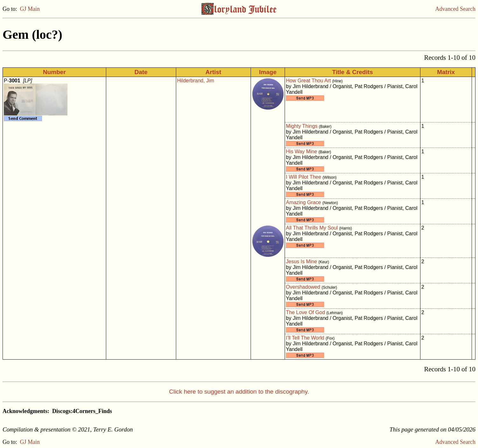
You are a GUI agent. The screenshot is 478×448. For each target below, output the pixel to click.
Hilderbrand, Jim (196, 81)
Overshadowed (303, 287)
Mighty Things (302, 126)
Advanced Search (455, 9)
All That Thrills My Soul (312, 228)
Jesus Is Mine (301, 262)
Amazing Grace (303, 202)
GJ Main (30, 9)
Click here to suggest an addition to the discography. (239, 392)
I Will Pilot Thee (304, 177)
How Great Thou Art (308, 81)
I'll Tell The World (305, 338)
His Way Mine (301, 152)
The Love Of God (305, 312)
